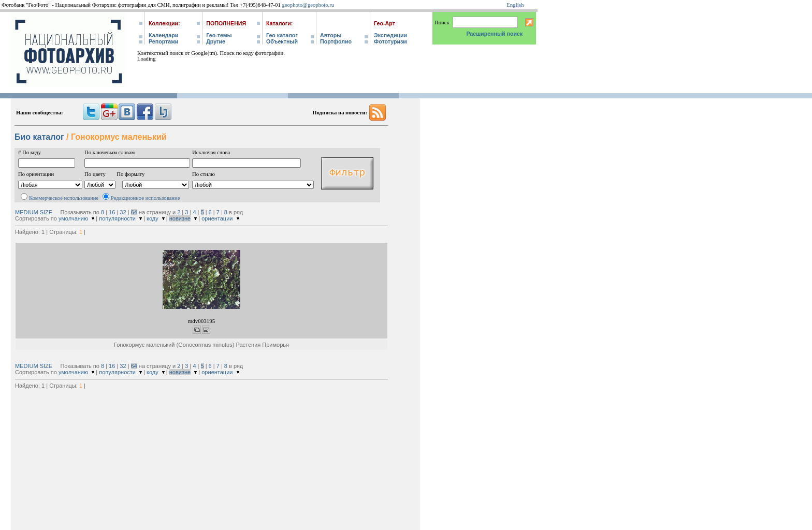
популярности (117, 218)
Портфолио (336, 41)
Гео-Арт (385, 23)
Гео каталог (282, 35)
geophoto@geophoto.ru (308, 5)
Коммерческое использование (64, 198)
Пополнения (226, 23)
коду (153, 218)
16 (112, 212)
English (515, 5)
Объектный (282, 41)
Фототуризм (390, 41)
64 (134, 212)
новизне (180, 218)
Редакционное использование (145, 198)
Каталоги (279, 23)
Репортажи (163, 41)
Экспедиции (390, 35)
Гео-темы (219, 35)
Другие (216, 41)
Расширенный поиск (494, 34)
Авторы (331, 35)
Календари (163, 35)
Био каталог (39, 137)
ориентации (217, 218)
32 (123, 212)
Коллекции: (164, 23)
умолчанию (73, 218)
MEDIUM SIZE (34, 212)
